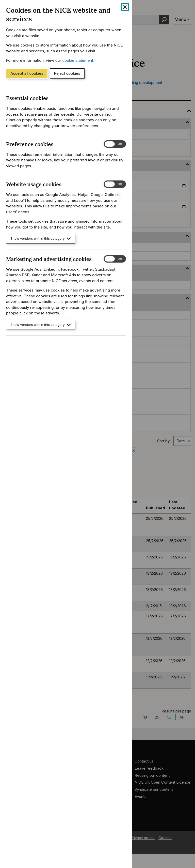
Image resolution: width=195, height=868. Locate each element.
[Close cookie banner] (125, 7)
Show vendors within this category (41, 239)
